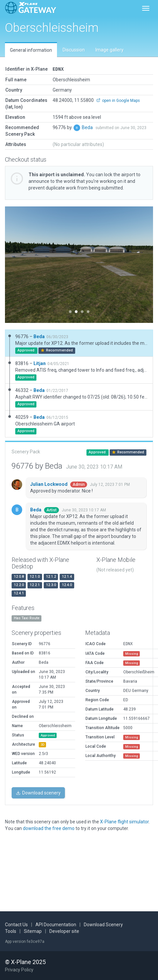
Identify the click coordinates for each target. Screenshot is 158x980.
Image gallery (109, 50)
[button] (16, 264)
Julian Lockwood (49, 484)
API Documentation (56, 925)
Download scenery (38, 792)
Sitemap (33, 931)
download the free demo (49, 828)
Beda (88, 127)
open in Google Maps (118, 100)
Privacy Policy (19, 970)
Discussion (74, 50)
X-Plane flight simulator (124, 821)
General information (31, 50)
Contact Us (16, 925)
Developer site (64, 931)
